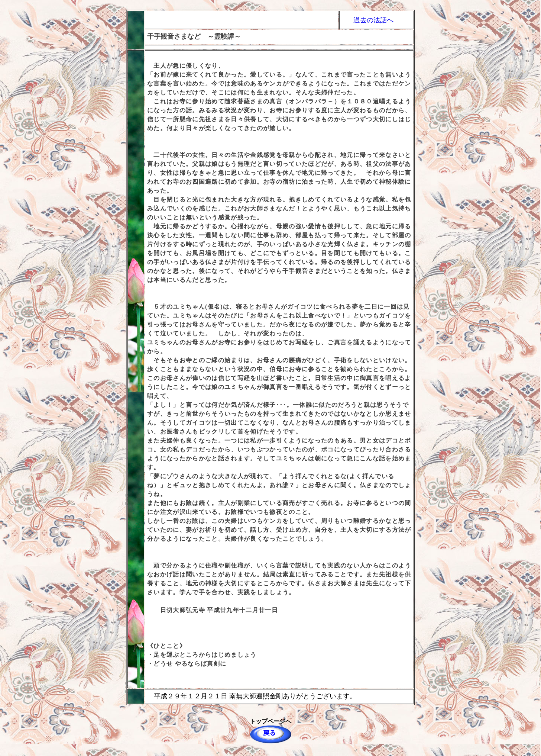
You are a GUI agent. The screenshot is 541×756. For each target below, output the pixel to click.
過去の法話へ (373, 20)
